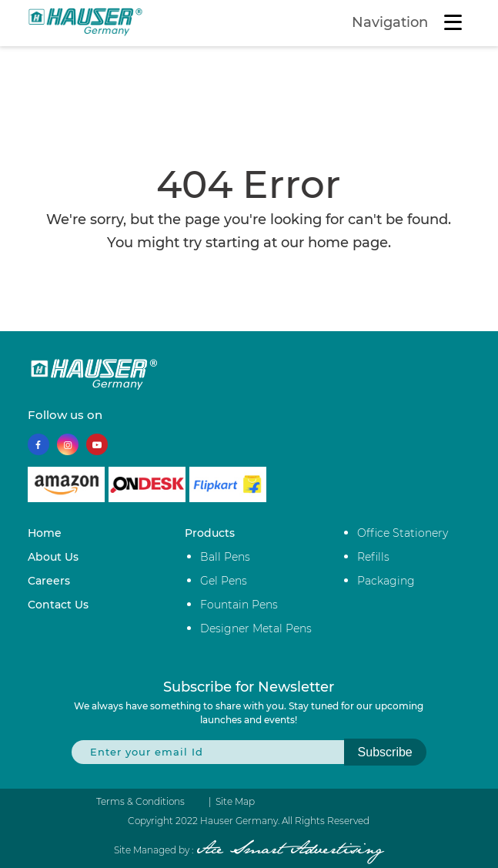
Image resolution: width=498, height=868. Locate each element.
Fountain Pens (239, 605)
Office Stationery (403, 533)
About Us (53, 557)
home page (348, 243)
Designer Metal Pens (256, 628)
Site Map (235, 802)
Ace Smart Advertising (289, 851)
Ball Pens (225, 557)
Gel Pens (224, 581)
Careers (49, 581)
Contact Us (58, 605)
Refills (373, 557)
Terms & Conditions (140, 802)
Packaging (386, 581)
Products (210, 533)
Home (45, 533)
